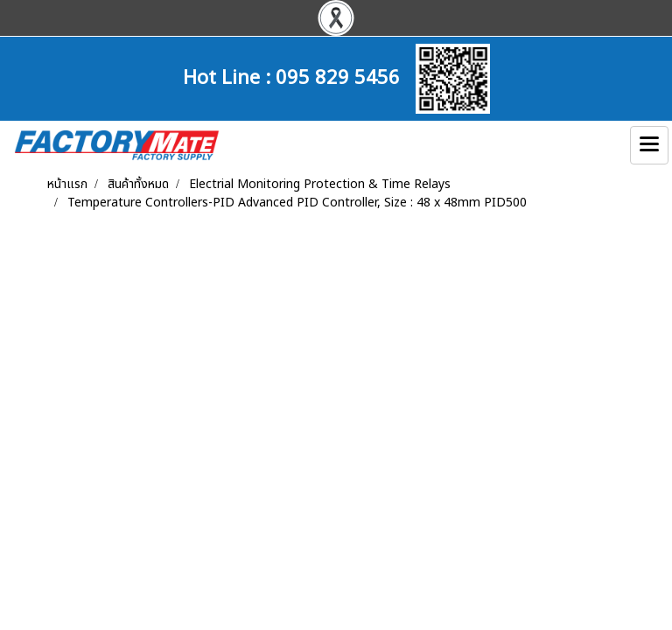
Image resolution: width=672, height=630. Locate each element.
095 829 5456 (338, 75)
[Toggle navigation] (649, 145)
